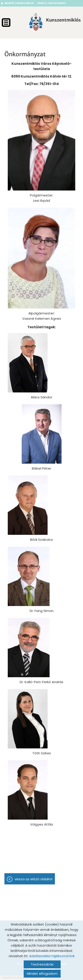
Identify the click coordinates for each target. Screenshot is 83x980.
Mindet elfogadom (42, 974)
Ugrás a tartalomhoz (51, 3)
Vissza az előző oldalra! (34, 879)
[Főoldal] (36, 22)
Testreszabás (42, 964)
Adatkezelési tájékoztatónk (52, 956)
